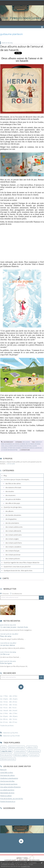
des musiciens (10, 495)
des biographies (11, 519)
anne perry (34, 755)
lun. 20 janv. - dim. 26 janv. (9, 699)
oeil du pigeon (30, 444)
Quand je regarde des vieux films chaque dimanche (21, 563)
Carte (6, 578)
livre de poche (6, 755)
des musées (10, 491)
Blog (5, 476)
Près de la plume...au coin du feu (12, 798)
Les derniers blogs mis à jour (10, 860)
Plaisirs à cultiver (6, 796)
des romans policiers (13, 559)
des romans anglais (12, 539)
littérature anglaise (21, 755)
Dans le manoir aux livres (9, 784)
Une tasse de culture (7, 775)
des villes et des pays (13, 503)
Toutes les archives (7, 726)
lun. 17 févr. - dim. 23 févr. (9, 696)
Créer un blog (19, 858)
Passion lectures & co (8, 801)
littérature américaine (16, 747)
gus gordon (8, 444)
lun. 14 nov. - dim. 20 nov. (9, 702)
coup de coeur (6, 751)
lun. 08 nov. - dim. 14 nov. (9, 719)
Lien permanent (7, 442)
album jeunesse (34, 751)
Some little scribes (7, 772)
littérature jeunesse (14, 448)
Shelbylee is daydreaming (9, 778)
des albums (26, 442)
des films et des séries (13, 484)
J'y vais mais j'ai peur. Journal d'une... (14, 627)
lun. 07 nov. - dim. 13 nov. (9, 705)
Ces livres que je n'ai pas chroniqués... (17, 479)
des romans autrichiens (14, 543)
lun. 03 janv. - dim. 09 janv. (9, 716)
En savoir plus (26, 866)
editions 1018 (32, 747)
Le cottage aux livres (7, 790)
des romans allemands (13, 531)
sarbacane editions (25, 446)
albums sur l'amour (28, 448)
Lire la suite (11, 464)
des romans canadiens (13, 547)
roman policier (20, 751)
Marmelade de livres (7, 793)
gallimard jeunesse (19, 444)
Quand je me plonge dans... (13, 507)
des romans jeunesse (13, 555)
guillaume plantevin (12, 446)
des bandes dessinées (13, 515)
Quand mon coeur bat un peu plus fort (17, 567)
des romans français (12, 551)
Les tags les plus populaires (34, 860)
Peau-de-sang (6, 636)
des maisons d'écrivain (13, 487)
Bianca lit (3, 770)
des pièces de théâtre (13, 499)
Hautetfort (26, 858)
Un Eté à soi (5, 654)
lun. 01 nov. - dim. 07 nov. (9, 722)
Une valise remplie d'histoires (10, 787)
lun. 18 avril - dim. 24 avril (9, 711)
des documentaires (12, 523)
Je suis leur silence (8, 645)
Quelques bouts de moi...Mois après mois (18, 571)
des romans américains (14, 535)
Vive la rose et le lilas (7, 781)
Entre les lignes (6, 663)
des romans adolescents (14, 527)
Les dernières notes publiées (22, 860)
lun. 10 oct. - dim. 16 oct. (8, 708)
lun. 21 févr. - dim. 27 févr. (9, 713)
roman (3, 747)
